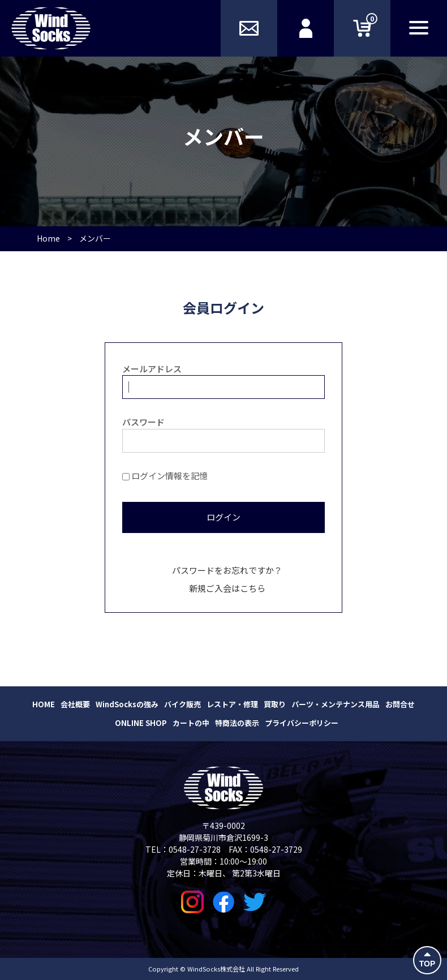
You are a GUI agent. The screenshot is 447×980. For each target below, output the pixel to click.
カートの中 (191, 723)
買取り (275, 704)
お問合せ (400, 704)
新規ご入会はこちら (227, 588)
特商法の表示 (237, 723)
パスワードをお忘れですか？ (227, 570)
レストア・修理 (232, 704)
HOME (44, 704)
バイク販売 (182, 704)
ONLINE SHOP (141, 723)
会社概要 (75, 704)
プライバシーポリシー (302, 723)
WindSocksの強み (127, 704)
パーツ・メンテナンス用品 (336, 704)
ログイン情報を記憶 (165, 476)
